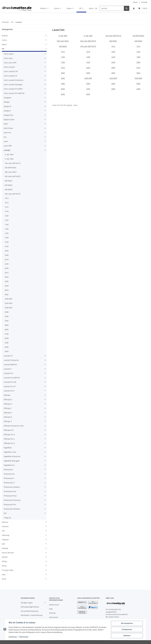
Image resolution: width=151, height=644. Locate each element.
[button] (134, 8)
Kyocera (5, 522)
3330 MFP (138, 78)
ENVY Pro (7, 133)
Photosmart (8, 470)
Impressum (54, 617)
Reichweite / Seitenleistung (31, 615)
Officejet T (8, 421)
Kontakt (144, 2)
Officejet (7, 395)
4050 (63, 89)
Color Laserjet (9, 67)
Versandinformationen (30, 611)
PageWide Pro (9, 465)
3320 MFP (113, 78)
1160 (63, 57)
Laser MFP (8, 146)
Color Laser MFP (10, 63)
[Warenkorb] (143, 8)
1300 (138, 57)
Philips (5, 561)
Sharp (4, 566)
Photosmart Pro (10, 505)
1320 (63, 62)
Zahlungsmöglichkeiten (30, 607)
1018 (88, 52)
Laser (6, 141)
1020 (113, 52)
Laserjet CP (8, 356)
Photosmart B (9, 474)
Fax (5, 137)
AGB (51, 609)
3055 (63, 78)
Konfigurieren (127, 629)
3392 (113, 84)
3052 (138, 73)
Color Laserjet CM (11, 71)
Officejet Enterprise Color (14, 426)
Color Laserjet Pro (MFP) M (14, 93)
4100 (88, 89)
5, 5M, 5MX (88, 36)
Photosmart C (9, 478)
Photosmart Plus (10, 496)
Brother (5, 36)
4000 (138, 84)
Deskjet (7, 102)
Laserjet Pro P (9, 391)
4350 (88, 94)
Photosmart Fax (10, 491)
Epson (4, 44)
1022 (138, 52)
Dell (3, 544)
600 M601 (113, 41)
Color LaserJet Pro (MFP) (13, 89)
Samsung (6, 535)
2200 (113, 62)
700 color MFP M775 (88, 46)
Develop (5, 548)
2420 (88, 68)
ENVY (6, 124)
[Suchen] (112, 8)
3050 (113, 73)
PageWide (8, 448)
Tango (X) (7, 518)
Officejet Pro (9, 430)
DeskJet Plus (9, 115)
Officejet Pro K (9, 435)
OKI (3, 531)
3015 (138, 68)
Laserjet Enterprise (11, 360)
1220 (113, 57)
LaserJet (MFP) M (10, 365)
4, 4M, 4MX (63, 36)
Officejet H (8, 404)
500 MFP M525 (138, 36)
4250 (63, 94)
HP (3, 49)
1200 (88, 57)
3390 (88, 84)
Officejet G (8, 400)
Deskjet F (7, 111)
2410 (63, 68)
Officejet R (8, 417)
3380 (63, 84)
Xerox (4, 579)
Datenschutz (54, 605)
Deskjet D (7, 106)
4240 (138, 89)
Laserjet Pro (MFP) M (12, 378)
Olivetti (5, 557)
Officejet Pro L (9, 439)
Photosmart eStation (12, 487)
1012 (138, 46)
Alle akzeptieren (127, 623)
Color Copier (9, 54)
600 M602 (138, 41)
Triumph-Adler (8, 570)
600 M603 (63, 46)
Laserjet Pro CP (10, 386)
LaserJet (7, 150)
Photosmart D (9, 483)
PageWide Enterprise (12, 456)
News (135, 2)
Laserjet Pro (8, 373)
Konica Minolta (8, 553)
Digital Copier (9, 119)
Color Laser (8, 58)
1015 (63, 52)
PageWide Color (10, 452)
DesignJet (7, 98)
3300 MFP (88, 78)
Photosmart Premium (12, 500)
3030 (88, 73)
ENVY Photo (8, 128)
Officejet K (8, 413)
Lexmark (5, 526)
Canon (4, 40)
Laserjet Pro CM (10, 382)
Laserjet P (8, 369)
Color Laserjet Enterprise (14, 80)
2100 (88, 62)
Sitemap (52, 613)
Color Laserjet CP (10, 76)
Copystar (5, 540)
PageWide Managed (12, 461)
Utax (4, 575)
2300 (138, 62)
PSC (5, 513)
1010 (113, 46)
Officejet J (8, 408)
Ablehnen (127, 636)
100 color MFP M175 (113, 36)
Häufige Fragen (27, 603)
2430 (113, 68)
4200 (113, 89)
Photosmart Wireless (12, 509)
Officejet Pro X (9, 443)
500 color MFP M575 (88, 41)
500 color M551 (63, 41)
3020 (63, 73)
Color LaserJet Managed (13, 84)
